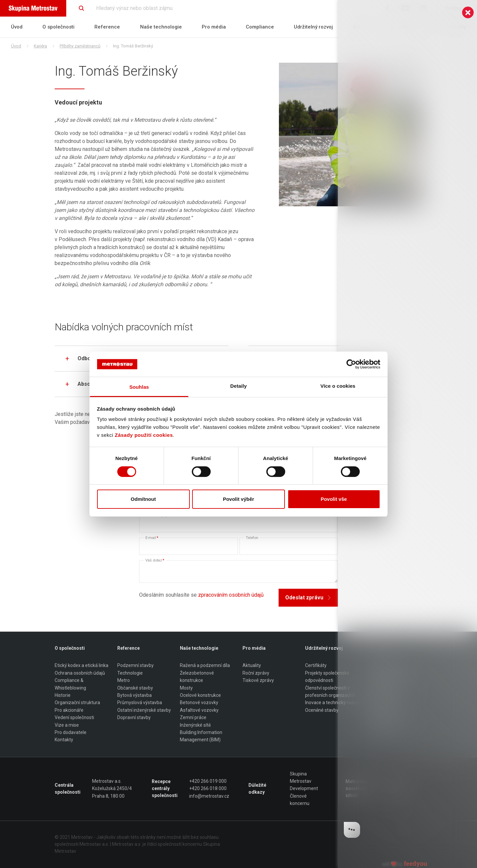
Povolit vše (334, 499)
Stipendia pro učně (387, 681)
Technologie (130, 673)
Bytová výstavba (134, 695)
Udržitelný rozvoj (313, 27)
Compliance (260, 27)
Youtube (396, 789)
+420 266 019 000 (208, 781)
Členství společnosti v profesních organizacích (330, 692)
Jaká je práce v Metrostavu (383, 692)
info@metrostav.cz (209, 796)
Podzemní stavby (135, 666)
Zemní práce (193, 717)
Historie (63, 695)
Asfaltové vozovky (199, 710)
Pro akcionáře (69, 710)
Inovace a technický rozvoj (332, 703)
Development (304, 789)
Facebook (397, 781)
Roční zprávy (256, 673)
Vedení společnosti (74, 717)
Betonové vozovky (199, 703)
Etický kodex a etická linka (81, 666)
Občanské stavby (135, 688)
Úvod (17, 27)
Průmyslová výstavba (140, 703)
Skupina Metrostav (301, 777)
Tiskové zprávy (258, 681)
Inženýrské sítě (195, 725)
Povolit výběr (238, 499)
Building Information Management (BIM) (201, 736)
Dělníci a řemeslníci (387, 710)
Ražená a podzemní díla (205, 666)
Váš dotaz (155, 560)
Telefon (252, 538)
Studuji (375, 732)
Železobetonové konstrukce (197, 677)
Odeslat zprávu (308, 598)
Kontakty (456, 27)
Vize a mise (67, 725)
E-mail (152, 538)
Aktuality (252, 666)
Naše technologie (161, 27)
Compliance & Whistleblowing (70, 684)
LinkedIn (396, 796)
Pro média (214, 27)
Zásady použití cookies (144, 435)
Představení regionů (389, 725)
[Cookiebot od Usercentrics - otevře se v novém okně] (351, 364)
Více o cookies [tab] (338, 386)
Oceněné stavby (322, 710)
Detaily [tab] (238, 386)
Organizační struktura (77, 703)
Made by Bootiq (406, 837)
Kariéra (362, 27)
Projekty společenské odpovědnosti (327, 677)
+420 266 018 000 (208, 789)
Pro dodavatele (408, 27)
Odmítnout (143, 499)
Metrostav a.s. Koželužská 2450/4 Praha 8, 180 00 (112, 789)
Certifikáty (316, 666)
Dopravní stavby (134, 717)
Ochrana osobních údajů (80, 673)
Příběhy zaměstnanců (80, 46)
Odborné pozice (384, 703)
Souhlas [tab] (139, 387)
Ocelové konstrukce (200, 695)
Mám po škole (382, 717)
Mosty (186, 688)
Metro (124, 681)
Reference (107, 27)
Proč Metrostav (384, 666)
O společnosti (58, 27)
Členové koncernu (300, 800)
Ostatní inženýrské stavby (144, 710)
